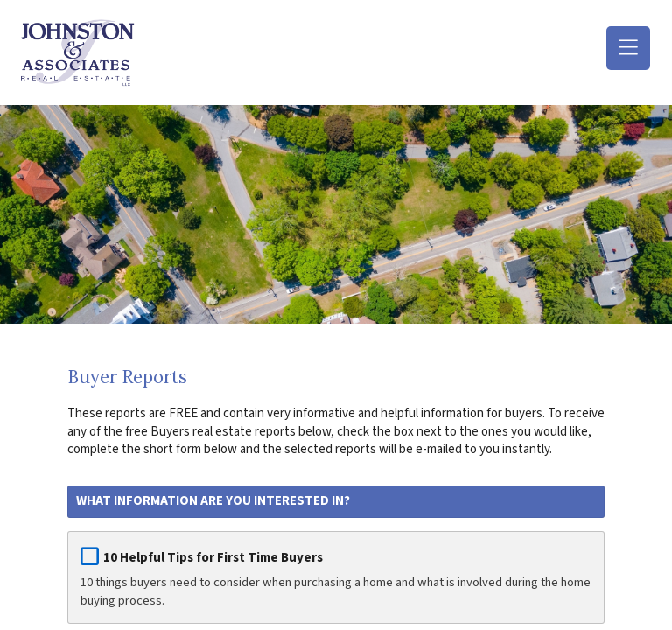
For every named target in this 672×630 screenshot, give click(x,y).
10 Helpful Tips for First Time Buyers (213, 558)
